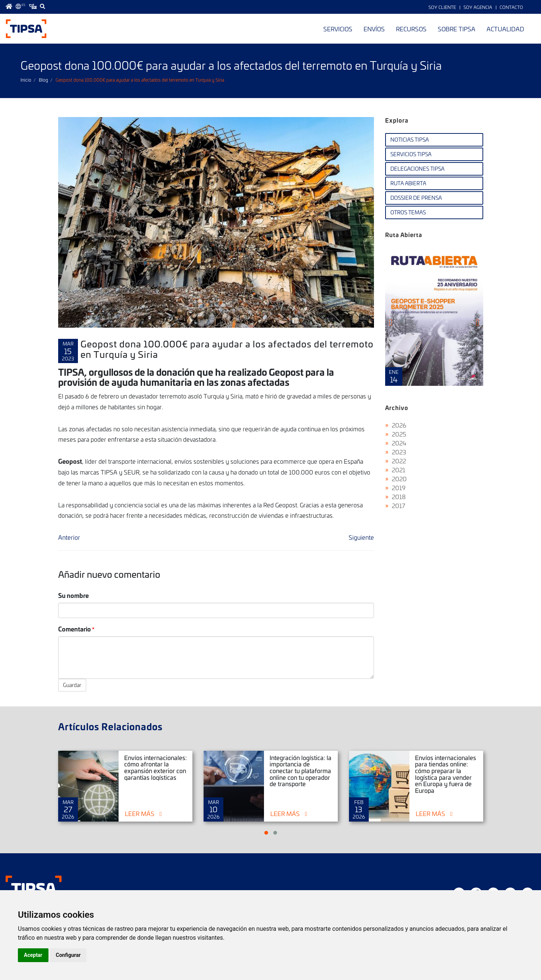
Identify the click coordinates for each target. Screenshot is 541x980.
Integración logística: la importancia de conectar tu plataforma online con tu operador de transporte (301, 771)
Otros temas (408, 212)
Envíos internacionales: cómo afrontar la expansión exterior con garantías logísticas (155, 767)
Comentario (75, 629)
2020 (399, 479)
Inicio (26, 80)
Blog (43, 80)
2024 (399, 443)
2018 (399, 497)
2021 (399, 470)
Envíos (374, 29)
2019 (399, 488)
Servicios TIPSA (411, 154)
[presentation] (391, 322)
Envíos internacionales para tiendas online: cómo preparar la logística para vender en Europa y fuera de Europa (446, 774)
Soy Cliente (442, 7)
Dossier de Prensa (416, 198)
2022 (399, 461)
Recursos (411, 29)
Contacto (511, 7)
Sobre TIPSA (457, 29)
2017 (399, 505)
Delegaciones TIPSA (417, 169)
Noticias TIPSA (410, 140)
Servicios (338, 29)
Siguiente (361, 537)
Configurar (68, 955)
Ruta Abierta (408, 183)
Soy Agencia (478, 7)
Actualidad (505, 29)
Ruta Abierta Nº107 (434, 316)
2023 (399, 452)
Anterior (69, 537)
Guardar (72, 685)
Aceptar (33, 955)
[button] (266, 833)
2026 (399, 425)
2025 (399, 434)
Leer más (140, 813)
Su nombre (73, 595)
